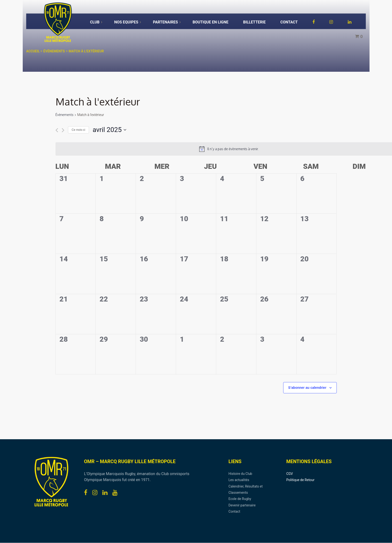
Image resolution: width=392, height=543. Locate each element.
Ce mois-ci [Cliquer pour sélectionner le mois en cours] (79, 130)
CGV (290, 474)
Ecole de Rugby (240, 499)
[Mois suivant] (63, 130)
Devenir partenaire (242, 505)
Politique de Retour (300, 480)
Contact (234, 511)
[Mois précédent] (57, 130)
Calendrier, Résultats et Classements (246, 489)
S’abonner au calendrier (307, 388)
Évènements (65, 115)
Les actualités (239, 480)
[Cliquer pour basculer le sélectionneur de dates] (109, 130)
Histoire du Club (240, 474)
